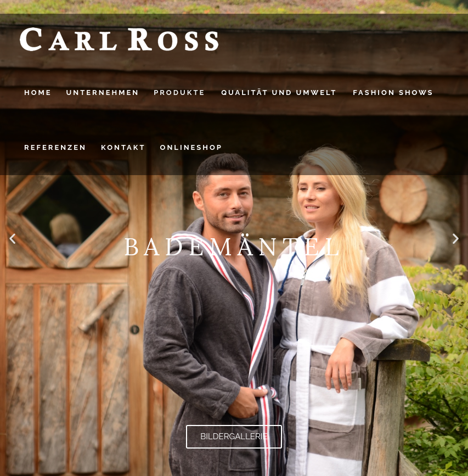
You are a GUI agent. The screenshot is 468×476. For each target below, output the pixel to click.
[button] (12, 238)
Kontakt (123, 147)
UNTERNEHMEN (103, 93)
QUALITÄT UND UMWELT (279, 93)
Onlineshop (191, 147)
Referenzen (55, 147)
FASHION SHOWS (393, 93)
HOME (38, 93)
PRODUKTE (179, 93)
